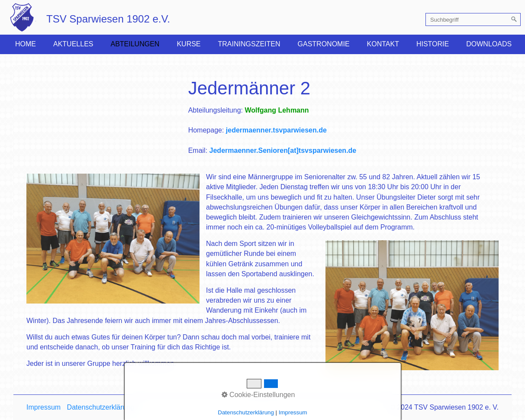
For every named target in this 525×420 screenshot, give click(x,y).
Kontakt (383, 44)
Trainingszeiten (249, 44)
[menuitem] (26, 44)
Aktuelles (73, 44)
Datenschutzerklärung (101, 407)
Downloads (489, 44)
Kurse (188, 44)
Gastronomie (324, 44)
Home (26, 44)
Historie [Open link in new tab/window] (433, 44)
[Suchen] (514, 19)
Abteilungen (135, 44)
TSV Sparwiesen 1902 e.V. (108, 19)
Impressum (43, 407)
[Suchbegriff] (473, 19)
